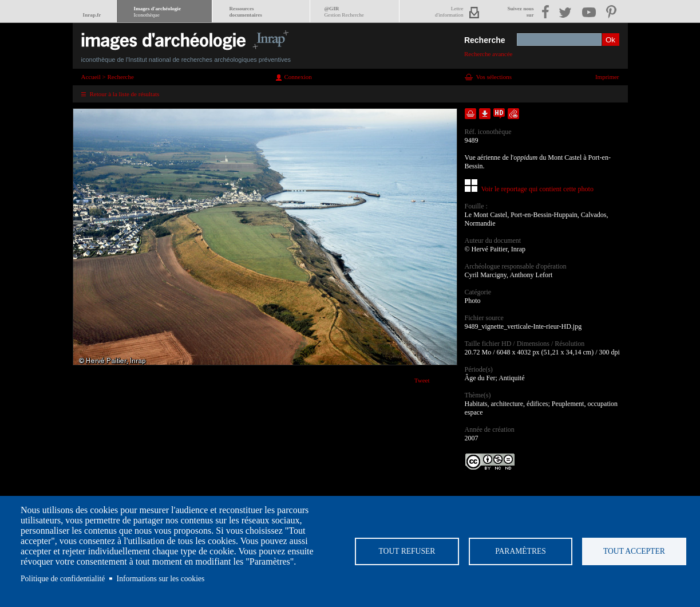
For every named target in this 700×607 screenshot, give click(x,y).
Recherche (485, 40)
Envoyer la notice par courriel (513, 114)
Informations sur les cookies (161, 579)
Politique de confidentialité (63, 579)
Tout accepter (634, 551)
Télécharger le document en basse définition (485, 114)
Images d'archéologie (157, 12)
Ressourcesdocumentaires (246, 12)
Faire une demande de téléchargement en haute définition (499, 114)
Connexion (298, 77)
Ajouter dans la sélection (470, 114)
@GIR (344, 12)
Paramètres (521, 551)
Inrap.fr (92, 15)
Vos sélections (494, 77)
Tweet (422, 380)
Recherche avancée (489, 54)
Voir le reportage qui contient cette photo (537, 189)
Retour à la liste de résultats (125, 94)
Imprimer (607, 77)
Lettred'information (449, 12)
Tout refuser (407, 551)
